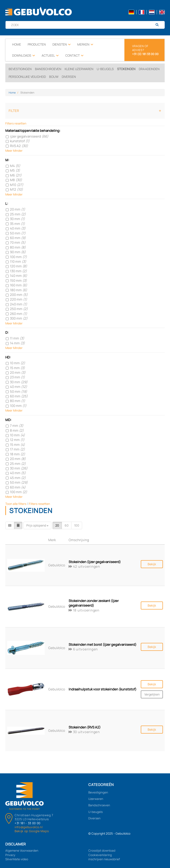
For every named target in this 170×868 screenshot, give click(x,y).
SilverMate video (17, 859)
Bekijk (152, 564)
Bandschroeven (48, 69)
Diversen (69, 77)
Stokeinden (126, 69)
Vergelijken (152, 694)
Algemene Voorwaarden (22, 851)
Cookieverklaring (100, 855)
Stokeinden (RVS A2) (85, 727)
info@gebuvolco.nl (29, 827)
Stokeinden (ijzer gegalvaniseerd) (95, 562)
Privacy (10, 855)
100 (77, 525)
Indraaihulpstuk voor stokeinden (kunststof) (102, 689)
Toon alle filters (16, 504)
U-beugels (105, 69)
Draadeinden (149, 69)
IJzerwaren (96, 799)
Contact (74, 56)
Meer (9, 151)
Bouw (54, 77)
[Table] (18, 525)
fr (142, 12)
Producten (37, 44)
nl (152, 12)
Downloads (24, 56)
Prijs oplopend (37, 525)
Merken (85, 44)
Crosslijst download (102, 851)
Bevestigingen (20, 69)
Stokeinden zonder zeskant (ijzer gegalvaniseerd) (94, 603)
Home (17, 44)
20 (57, 525)
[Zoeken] (159, 25)
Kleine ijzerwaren (79, 69)
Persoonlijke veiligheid (27, 77)
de (131, 12)
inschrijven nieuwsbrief (104, 859)
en (162, 12)
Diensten (62, 44)
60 (67, 525)
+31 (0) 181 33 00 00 (145, 54)
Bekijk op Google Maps (32, 831)
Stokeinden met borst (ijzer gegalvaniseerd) (102, 645)
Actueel (50, 56)
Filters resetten (16, 123)
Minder (18, 151)
